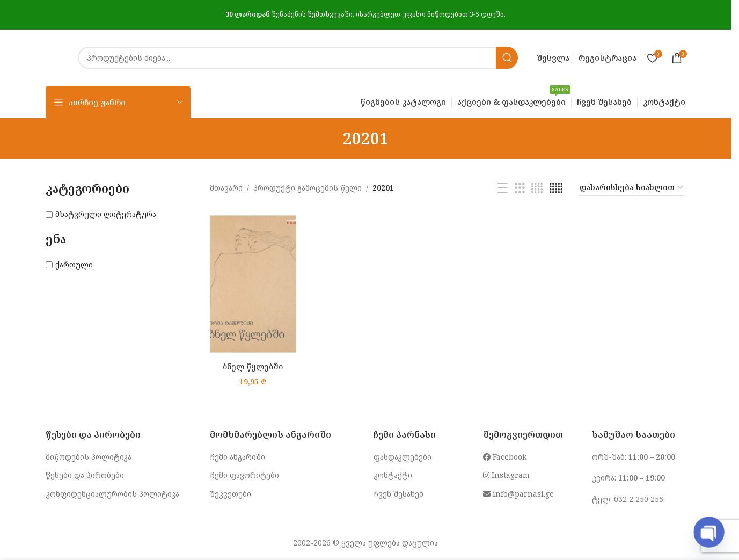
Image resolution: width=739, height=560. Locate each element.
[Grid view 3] (520, 188)
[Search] (298, 58)
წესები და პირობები (85, 475)
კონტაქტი (393, 475)
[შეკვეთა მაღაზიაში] (632, 188)
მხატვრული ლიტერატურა (106, 214)
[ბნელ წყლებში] (253, 284)
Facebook (505, 457)
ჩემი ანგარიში (237, 457)
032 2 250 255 (639, 499)
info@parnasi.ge (518, 494)
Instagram (506, 475)
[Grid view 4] (537, 188)
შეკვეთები (231, 494)
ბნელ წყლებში (253, 366)
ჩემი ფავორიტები (244, 475)
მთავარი (226, 188)
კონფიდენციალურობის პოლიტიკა (112, 494)
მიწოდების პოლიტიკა (89, 457)
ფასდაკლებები (403, 457)
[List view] (503, 188)
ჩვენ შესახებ (398, 494)
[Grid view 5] (556, 188)
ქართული (74, 264)
